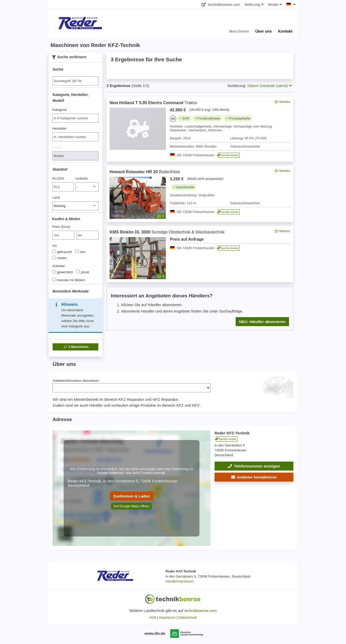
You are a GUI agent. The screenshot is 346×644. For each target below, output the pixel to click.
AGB (153, 617)
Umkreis (82, 178)
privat (83, 272)
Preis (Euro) (61, 227)
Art (55, 246)
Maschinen (76, 347)
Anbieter (59, 266)
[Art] (54, 251)
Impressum (167, 617)
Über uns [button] (263, 31)
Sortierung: (237, 86)
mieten (60, 258)
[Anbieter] (54, 272)
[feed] (200, 214)
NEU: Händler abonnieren (262, 322)
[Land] (75, 206)
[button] (254, 477)
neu (80, 252)
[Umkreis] (87, 187)
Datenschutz (187, 617)
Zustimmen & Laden (132, 496)
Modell (57, 147)
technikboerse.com (221, 4)
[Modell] (75, 156)
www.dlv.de (155, 633)
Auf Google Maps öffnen (131, 506)
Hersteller (60, 128)
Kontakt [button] (285, 31)
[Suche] (75, 81)
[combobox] (75, 118)
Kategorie (60, 110)
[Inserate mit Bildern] (54, 280)
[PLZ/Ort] (63, 187)
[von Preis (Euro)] (63, 235)
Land (56, 197)
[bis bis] (88, 235)
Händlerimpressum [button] (180, 581)
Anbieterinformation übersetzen (76, 381)
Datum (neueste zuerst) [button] (270, 86)
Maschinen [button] (239, 31)
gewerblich (63, 272)
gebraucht (62, 252)
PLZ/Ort (58, 178)
